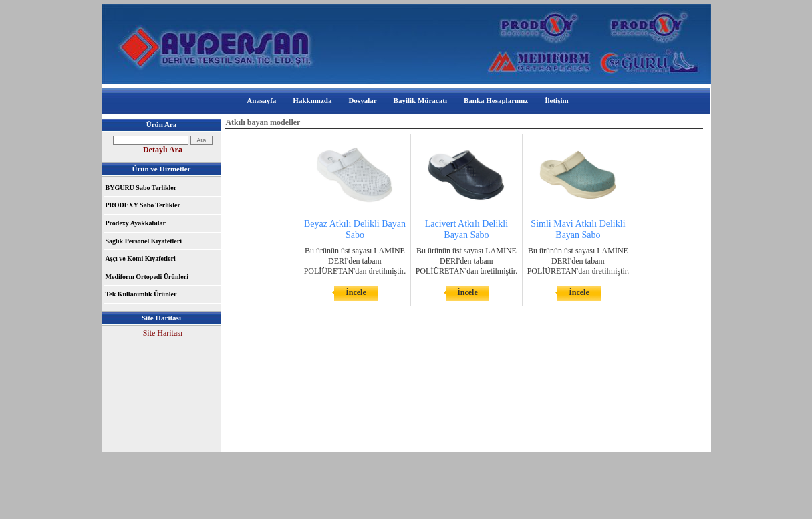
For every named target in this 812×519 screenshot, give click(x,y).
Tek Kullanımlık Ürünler (141, 294)
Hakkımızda (312, 100)
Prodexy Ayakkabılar (136, 223)
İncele (356, 292)
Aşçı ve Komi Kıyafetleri (141, 258)
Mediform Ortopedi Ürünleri (147, 277)
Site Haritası (163, 333)
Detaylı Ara (163, 150)
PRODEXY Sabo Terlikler (143, 205)
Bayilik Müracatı (420, 100)
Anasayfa (261, 100)
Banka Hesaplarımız (496, 100)
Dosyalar (362, 100)
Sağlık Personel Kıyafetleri (144, 241)
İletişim (556, 100)
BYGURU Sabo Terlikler (141, 188)
